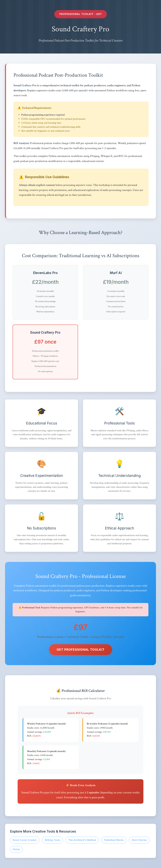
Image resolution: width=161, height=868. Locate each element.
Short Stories (139, 840)
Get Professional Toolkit (81, 650)
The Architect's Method (82, 840)
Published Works (114, 840)
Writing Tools (52, 840)
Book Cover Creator (25, 840)
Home (16, 849)
